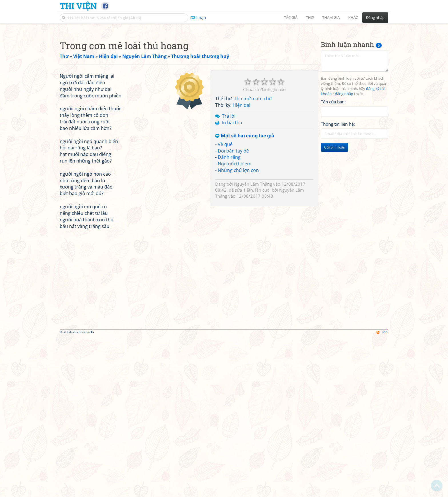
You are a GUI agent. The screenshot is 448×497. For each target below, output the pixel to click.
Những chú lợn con (238, 250)
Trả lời (229, 196)
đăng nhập (344, 174)
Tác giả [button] (291, 17)
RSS (382, 492)
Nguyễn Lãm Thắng (253, 264)
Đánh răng (229, 237)
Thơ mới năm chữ (253, 179)
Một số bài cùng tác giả (245, 216)
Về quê (225, 224)
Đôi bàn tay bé (233, 231)
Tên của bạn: (333, 182)
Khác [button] (353, 17)
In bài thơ (232, 203)
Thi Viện (78, 6)
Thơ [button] (310, 17)
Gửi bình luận (335, 227)
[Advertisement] (224, 67)
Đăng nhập (375, 17)
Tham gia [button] (331, 17)
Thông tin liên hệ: (338, 204)
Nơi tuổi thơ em (235, 244)
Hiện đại (241, 185)
